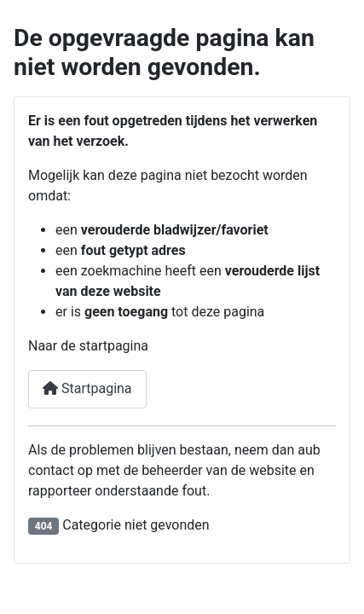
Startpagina (87, 388)
